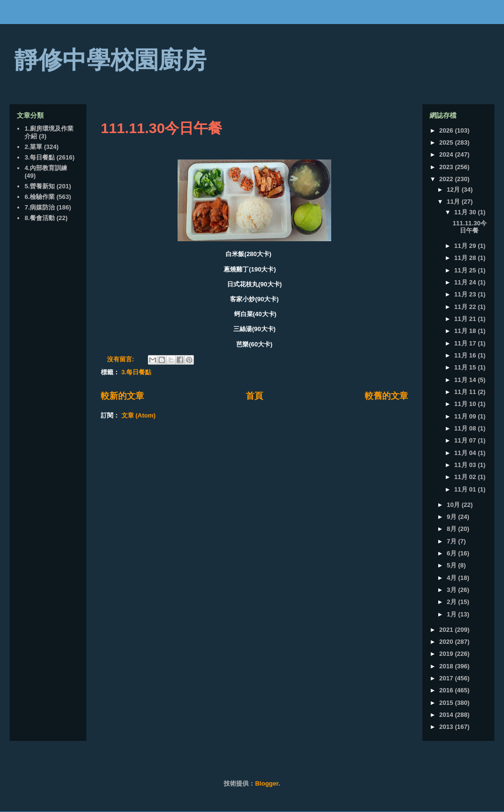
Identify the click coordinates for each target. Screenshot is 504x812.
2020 (447, 642)
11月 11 (466, 392)
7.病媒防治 (40, 207)
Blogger (266, 783)
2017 (447, 678)
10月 (454, 505)
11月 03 (466, 465)
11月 (454, 202)
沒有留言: (121, 359)
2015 (447, 703)
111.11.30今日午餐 (162, 128)
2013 (447, 727)
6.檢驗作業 (40, 197)
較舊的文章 (386, 396)
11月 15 (466, 367)
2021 (447, 630)
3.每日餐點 (137, 372)
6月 (453, 553)
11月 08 (466, 428)
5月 (453, 565)
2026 (447, 130)
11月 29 (466, 246)
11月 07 (466, 440)
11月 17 (466, 343)
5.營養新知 (40, 186)
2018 (447, 666)
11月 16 (466, 355)
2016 (447, 690)
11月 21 (466, 319)
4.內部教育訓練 (46, 168)
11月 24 (466, 282)
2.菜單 (33, 147)
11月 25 (466, 270)
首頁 (254, 396)
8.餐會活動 (40, 218)
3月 (453, 590)
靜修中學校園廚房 (110, 60)
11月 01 (466, 489)
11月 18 (466, 331)
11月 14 (466, 380)
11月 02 (466, 477)
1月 (453, 614)
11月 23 (466, 294)
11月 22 (466, 307)
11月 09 (466, 416)
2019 (447, 654)
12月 (454, 190)
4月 (453, 578)
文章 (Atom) (139, 415)
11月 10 (466, 404)
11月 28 (466, 258)
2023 (447, 167)
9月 (453, 517)
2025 (447, 142)
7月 (453, 541)
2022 (447, 179)
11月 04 (466, 453)
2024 (447, 154)
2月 (453, 602)
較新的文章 (122, 396)
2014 (447, 715)
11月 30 (466, 212)
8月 (453, 529)
